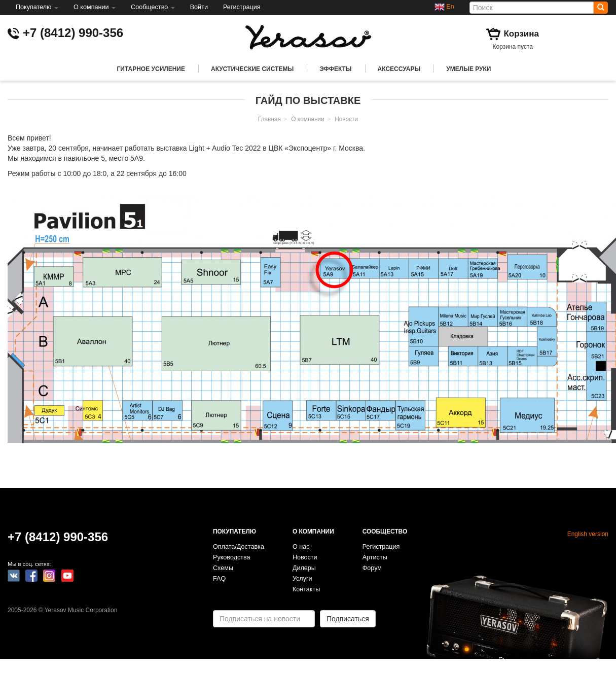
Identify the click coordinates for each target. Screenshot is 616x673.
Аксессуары (399, 69)
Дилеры (304, 568)
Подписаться (348, 619)
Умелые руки (468, 69)
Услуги (302, 579)
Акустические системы (252, 69)
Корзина (521, 34)
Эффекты (335, 69)
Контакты (306, 589)
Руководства (232, 557)
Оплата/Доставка (239, 547)
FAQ (219, 579)
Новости (346, 119)
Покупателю (37, 7)
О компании (95, 7)
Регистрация (242, 7)
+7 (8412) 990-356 (73, 33)
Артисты (375, 557)
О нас (301, 547)
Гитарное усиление (151, 69)
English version (588, 534)
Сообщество (153, 7)
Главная (269, 119)
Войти (199, 7)
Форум (372, 568)
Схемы (223, 568)
